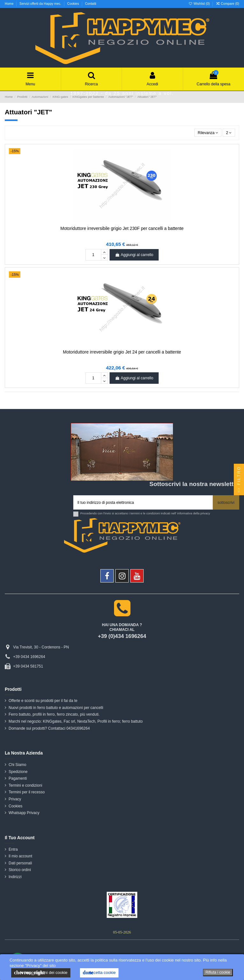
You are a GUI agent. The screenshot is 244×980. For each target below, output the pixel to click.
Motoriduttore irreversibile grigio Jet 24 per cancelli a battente (122, 352)
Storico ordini (20, 870)
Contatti (91, 4)
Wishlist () (200, 4)
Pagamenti (18, 778)
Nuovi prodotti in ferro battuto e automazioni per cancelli (56, 708)
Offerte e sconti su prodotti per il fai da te (43, 701)
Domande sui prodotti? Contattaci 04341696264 (49, 728)
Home (10, 4)
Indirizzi (15, 877)
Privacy (15, 799)
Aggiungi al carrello (134, 255)
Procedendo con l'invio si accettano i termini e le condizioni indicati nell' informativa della (145, 513)
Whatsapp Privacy (24, 813)
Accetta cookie (99, 973)
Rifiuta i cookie (218, 972)
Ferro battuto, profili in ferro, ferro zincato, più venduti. (54, 714)
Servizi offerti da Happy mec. (41, 4)
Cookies (74, 4)
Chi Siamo (17, 765)
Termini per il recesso (27, 792)
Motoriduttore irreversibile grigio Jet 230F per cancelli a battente (122, 229)
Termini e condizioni (25, 785)
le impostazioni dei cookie (41, 973)
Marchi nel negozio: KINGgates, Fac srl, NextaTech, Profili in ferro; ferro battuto (76, 721)
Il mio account (20, 856)
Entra (13, 849)
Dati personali (20, 863)
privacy (205, 513)
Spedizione (18, 772)
